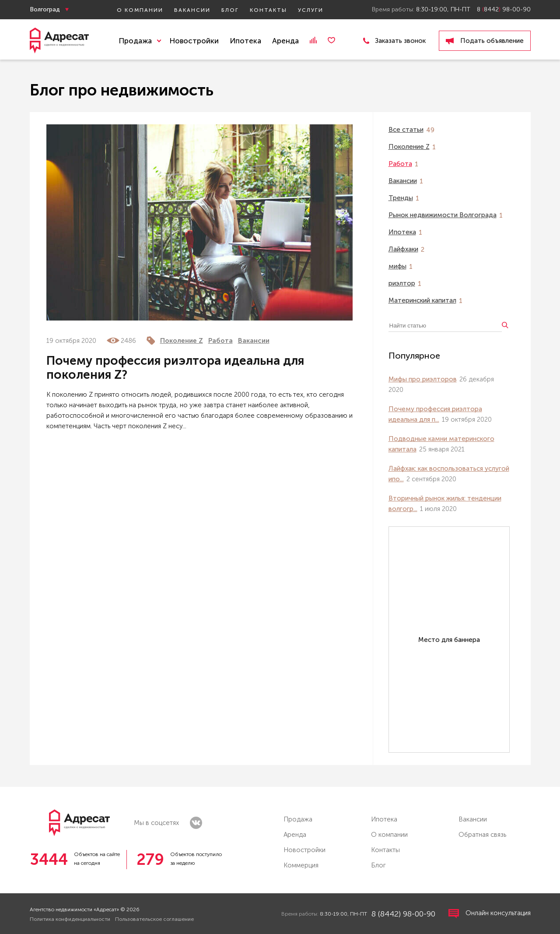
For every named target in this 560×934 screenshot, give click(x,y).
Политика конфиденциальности (70, 919)
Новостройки (194, 41)
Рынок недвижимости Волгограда (443, 215)
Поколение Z (182, 341)
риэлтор (402, 283)
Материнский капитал (422, 300)
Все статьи (406, 130)
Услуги (311, 10)
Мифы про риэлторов (423, 379)
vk (196, 823)
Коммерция (301, 865)
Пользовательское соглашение (154, 919)
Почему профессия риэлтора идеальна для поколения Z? (175, 368)
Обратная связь (482, 835)
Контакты (268, 10)
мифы (397, 266)
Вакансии (192, 10)
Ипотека (245, 41)
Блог (230, 10)
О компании (140, 10)
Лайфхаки (403, 249)
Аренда (285, 41)
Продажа (298, 819)
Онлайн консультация (490, 914)
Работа (220, 341)
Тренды (401, 198)
